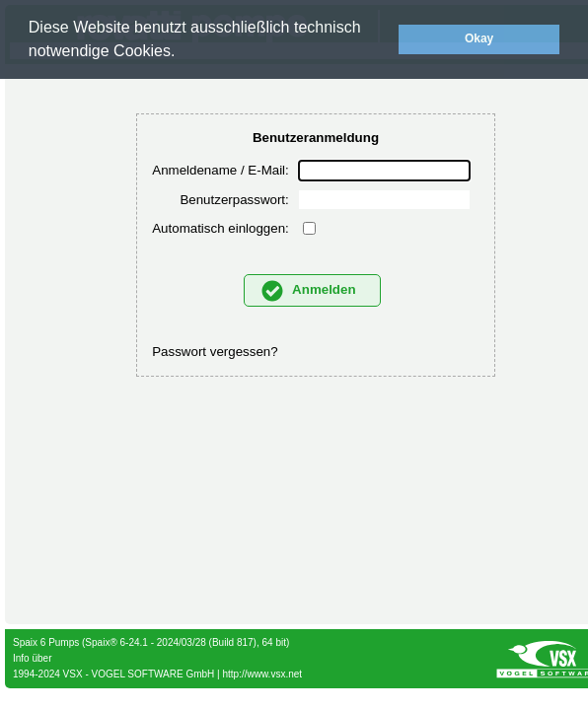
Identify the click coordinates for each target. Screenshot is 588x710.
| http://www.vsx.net (258, 674)
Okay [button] (479, 38)
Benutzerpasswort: (234, 200)
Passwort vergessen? (215, 352)
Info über (32, 658)
